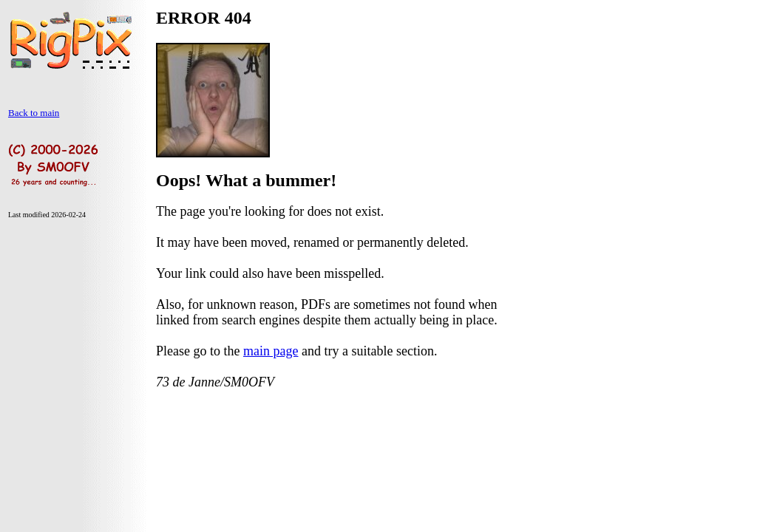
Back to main (34, 113)
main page (271, 351)
